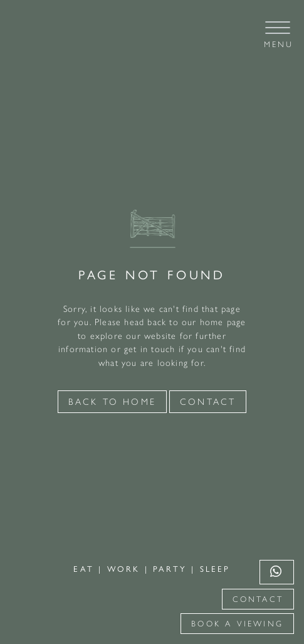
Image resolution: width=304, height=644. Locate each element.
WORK (126, 569)
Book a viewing (237, 624)
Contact (258, 599)
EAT (86, 569)
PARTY (172, 569)
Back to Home (112, 402)
